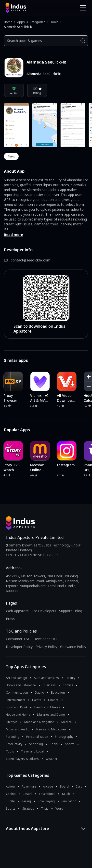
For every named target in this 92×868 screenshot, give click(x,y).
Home (8, 22)
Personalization (37, 737)
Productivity (14, 744)
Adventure (29, 786)
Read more (13, 235)
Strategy (28, 809)
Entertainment (16, 700)
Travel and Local (32, 751)
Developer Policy (19, 647)
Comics (68, 685)
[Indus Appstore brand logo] (24, 8)
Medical (67, 722)
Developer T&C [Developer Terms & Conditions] (46, 639)
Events (37, 700)
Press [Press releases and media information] (10, 619)
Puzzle (10, 801)
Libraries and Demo (51, 715)
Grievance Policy (73, 647)
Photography (64, 737)
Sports (70, 744)
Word (59, 809)
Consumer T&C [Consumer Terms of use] (18, 639)
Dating (39, 693)
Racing (26, 801)
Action (10, 786)
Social (54, 744)
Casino (11, 794)
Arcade (48, 786)
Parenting (13, 737)
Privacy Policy (46, 647)
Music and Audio (18, 729)
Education (58, 693)
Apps (21, 22)
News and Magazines (51, 729)
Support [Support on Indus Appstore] (66, 611)
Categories (38, 22)
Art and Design (16, 678)
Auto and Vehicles (46, 678)
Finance (53, 700)
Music (66, 794)
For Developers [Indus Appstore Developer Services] (44, 611)
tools (11, 156)
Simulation (69, 801)
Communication (17, 693)
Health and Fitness (47, 707)
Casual (27, 794)
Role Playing (46, 801)
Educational (47, 794)
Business (49, 685)
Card (79, 786)
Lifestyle (12, 722)
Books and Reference (21, 685)
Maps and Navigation (39, 722)
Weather (52, 759)
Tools (54, 22)
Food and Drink (17, 707)
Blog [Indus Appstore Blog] (79, 611)
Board (64, 786)
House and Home (18, 715)
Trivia (45, 809)
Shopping (36, 744)
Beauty (71, 678)
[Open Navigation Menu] (83, 8)
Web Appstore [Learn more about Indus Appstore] (17, 611)
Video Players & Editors (22, 759)
